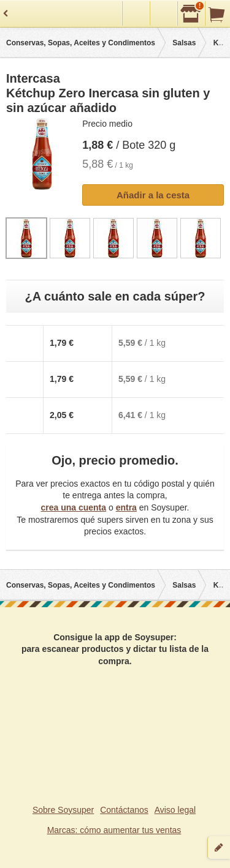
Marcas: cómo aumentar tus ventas (114, 830)
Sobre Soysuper (63, 810)
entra (126, 507)
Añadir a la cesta (153, 195)
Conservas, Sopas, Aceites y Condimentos (81, 43)
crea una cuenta (73, 507)
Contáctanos (124, 810)
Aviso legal (175, 810)
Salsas (184, 43)
